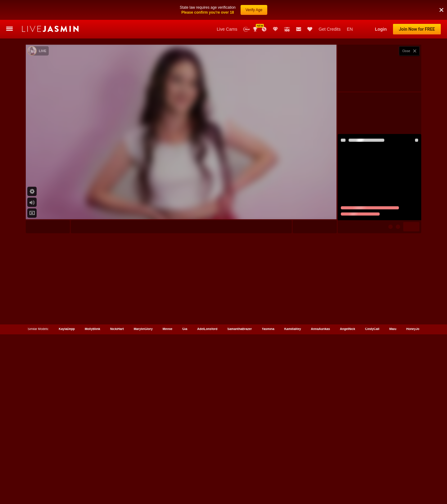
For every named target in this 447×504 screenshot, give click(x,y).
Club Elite (275, 29)
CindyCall (372, 476)
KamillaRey (293, 476)
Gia (185, 476)
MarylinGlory (143, 476)
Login (381, 29)
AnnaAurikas (320, 476)
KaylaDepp (67, 476)
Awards (256, 29)
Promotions (264, 29)
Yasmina (268, 476)
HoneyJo (413, 476)
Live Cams (227, 29)
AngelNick (348, 476)
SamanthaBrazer (239, 476)
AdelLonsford (207, 476)
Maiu (393, 476)
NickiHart (117, 476)
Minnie (168, 476)
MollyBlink (93, 476)
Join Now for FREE (417, 29)
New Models (247, 29)
